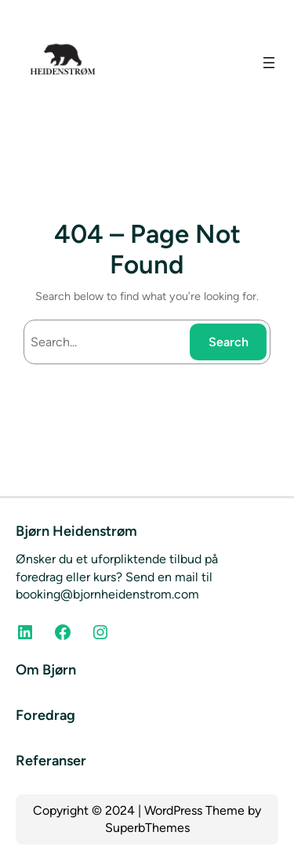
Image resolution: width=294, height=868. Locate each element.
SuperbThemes (147, 828)
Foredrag (45, 715)
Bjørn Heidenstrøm (76, 531)
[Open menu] (269, 63)
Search (229, 342)
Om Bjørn (46, 670)
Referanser (51, 761)
